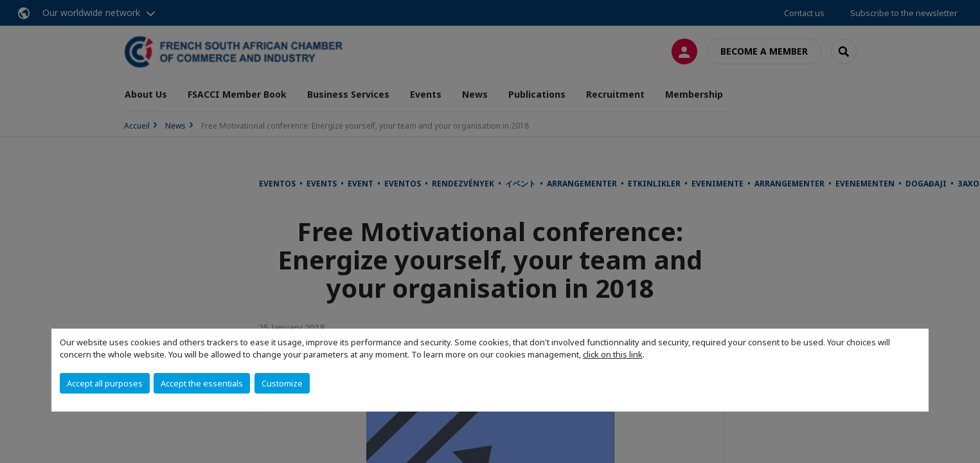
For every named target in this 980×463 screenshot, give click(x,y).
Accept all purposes (105, 383)
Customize (282, 383)
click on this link (613, 354)
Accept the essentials (202, 383)
